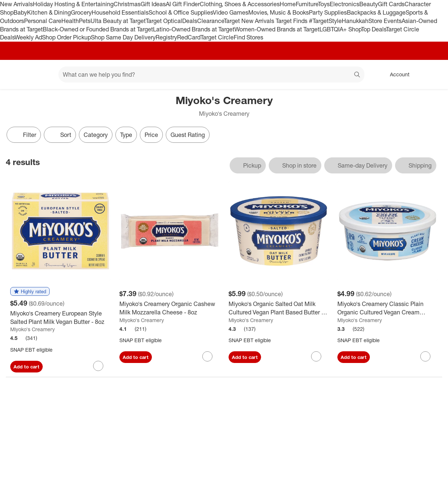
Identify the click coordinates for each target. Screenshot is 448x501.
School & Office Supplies (181, 12)
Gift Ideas (153, 4)
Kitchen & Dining (49, 12)
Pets (85, 21)
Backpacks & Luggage (376, 12)
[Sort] (60, 135)
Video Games (231, 12)
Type (126, 135)
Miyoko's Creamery (32, 329)
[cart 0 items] (433, 74)
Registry (166, 37)
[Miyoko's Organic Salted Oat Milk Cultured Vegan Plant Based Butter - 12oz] (279, 308)
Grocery (81, 12)
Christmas (127, 4)
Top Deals (374, 29)
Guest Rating (188, 135)
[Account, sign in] (396, 74)
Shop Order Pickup (66, 37)
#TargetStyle (325, 21)
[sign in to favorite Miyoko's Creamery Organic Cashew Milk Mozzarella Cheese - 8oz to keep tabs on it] (207, 356)
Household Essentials (120, 12)
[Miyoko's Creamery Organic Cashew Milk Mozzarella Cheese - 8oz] (170, 308)
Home (288, 4)
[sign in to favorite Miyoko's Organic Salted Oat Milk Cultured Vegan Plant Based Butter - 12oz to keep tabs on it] (316, 356)
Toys (324, 4)
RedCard (189, 37)
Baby (20, 12)
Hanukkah (355, 21)
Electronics (344, 4)
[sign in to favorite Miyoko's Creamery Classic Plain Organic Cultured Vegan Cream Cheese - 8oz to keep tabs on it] (425, 356)
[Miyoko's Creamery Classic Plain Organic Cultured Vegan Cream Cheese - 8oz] (388, 308)
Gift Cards (391, 4)
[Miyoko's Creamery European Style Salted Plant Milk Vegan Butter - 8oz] (60, 318)
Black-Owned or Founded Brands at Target (98, 29)
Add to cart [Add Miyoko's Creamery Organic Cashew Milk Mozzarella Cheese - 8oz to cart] (136, 357)
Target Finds (292, 21)
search (357, 75)
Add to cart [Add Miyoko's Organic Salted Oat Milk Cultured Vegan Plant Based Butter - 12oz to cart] (245, 357)
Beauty (369, 4)
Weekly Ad (28, 37)
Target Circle (217, 37)
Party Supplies (328, 12)
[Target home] (16, 74)
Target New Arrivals (250, 21)
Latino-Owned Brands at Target (194, 29)
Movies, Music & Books (279, 12)
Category (96, 135)
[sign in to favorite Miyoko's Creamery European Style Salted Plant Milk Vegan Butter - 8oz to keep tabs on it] (98, 366)
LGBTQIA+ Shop (340, 29)
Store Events (385, 21)
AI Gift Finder (183, 4)
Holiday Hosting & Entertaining (73, 4)
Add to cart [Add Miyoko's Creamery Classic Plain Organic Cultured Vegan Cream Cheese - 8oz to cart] (354, 357)
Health (70, 21)
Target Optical (164, 21)
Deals (190, 21)
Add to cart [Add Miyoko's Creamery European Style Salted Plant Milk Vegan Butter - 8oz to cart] (26, 367)
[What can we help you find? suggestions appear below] (211, 74)
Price (151, 135)
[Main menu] (42, 74)
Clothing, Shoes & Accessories (240, 4)
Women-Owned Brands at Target (277, 29)
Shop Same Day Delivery (123, 37)
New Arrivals (16, 4)
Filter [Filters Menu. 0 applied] (24, 135)
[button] (30, 292)
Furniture (307, 4)
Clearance (210, 21)
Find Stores (248, 37)
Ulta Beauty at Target (118, 21)
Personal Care (43, 21)
